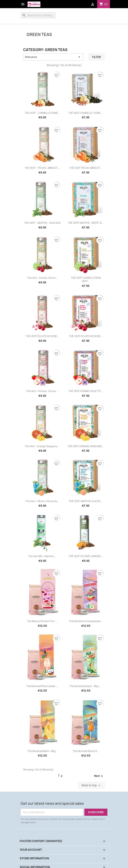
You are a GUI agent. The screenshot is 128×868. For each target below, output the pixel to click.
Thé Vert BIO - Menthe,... (42, 556)
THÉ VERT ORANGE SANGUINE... (86, 446)
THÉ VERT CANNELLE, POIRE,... (86, 113)
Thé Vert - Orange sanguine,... (42, 446)
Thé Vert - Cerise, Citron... (42, 278)
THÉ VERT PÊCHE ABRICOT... (86, 168)
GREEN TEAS (39, 34)
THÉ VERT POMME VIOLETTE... (86, 391)
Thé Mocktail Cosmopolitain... (86, 621)
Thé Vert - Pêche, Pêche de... (42, 501)
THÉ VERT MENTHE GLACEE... (86, 501)
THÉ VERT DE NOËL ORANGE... (86, 556)
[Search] (38, 15)
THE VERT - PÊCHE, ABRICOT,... (42, 168)
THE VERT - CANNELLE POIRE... (42, 113)
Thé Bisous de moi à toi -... (42, 621)
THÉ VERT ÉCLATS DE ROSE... (42, 336)
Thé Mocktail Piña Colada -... (42, 686)
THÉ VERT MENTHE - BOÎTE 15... (86, 223)
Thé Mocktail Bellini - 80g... (42, 751)
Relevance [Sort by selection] (53, 57)
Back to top (91, 785)
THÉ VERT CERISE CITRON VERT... (86, 279)
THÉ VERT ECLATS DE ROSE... (86, 336)
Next (99, 776)
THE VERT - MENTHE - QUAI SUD (42, 223)
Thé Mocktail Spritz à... (86, 751)
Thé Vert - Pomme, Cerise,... (42, 391)
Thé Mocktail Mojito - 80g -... (86, 686)
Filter (97, 57)
